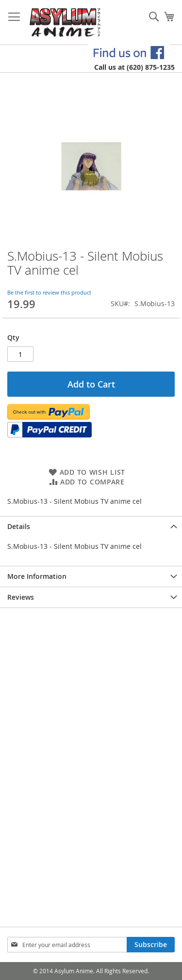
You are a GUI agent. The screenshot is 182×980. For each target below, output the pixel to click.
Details (19, 526)
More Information (37, 576)
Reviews (21, 597)
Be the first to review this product (49, 292)
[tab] (91, 526)
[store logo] (65, 23)
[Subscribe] (151, 945)
